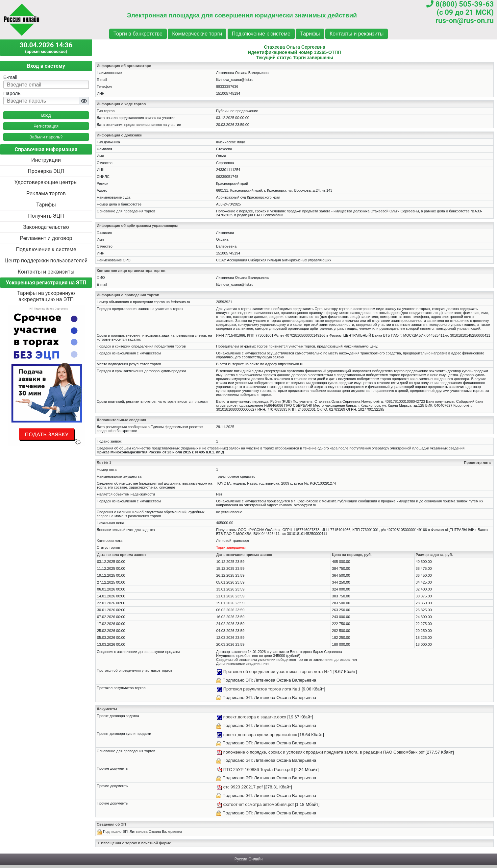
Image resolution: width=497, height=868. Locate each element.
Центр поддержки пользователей (46, 261)
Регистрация (46, 126)
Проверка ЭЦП (46, 171)
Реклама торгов (46, 193)
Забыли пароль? (46, 137)
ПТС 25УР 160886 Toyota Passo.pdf (258, 770)
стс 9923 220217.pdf (243, 787)
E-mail (10, 77)
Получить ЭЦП (46, 216)
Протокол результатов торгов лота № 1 (262, 689)
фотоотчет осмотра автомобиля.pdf (259, 804)
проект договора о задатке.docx (255, 717)
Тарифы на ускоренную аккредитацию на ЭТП (46, 296)
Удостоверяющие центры (46, 182)
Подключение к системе (261, 34)
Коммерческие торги (197, 34)
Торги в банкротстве (138, 34)
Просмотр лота (477, 463)
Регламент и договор (46, 238)
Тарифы (310, 34)
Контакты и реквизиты (357, 34)
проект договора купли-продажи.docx (260, 735)
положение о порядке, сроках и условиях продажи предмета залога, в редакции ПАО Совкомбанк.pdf (324, 752)
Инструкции (46, 160)
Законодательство (46, 227)
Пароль (12, 93)
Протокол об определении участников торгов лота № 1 (278, 672)
